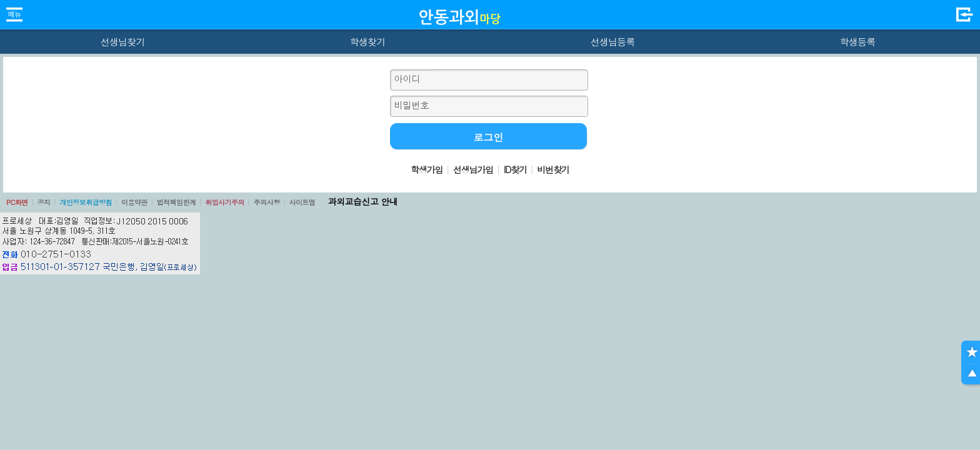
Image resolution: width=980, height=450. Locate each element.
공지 (44, 202)
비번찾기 (553, 169)
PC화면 (17, 202)
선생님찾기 (122, 42)
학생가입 (427, 169)
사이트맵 (302, 202)
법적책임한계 (177, 202)
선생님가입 (473, 169)
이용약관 (134, 202)
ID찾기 (515, 169)
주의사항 (267, 202)
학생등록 (858, 42)
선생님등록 (612, 42)
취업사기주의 (225, 202)
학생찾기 (368, 42)
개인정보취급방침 (86, 202)
